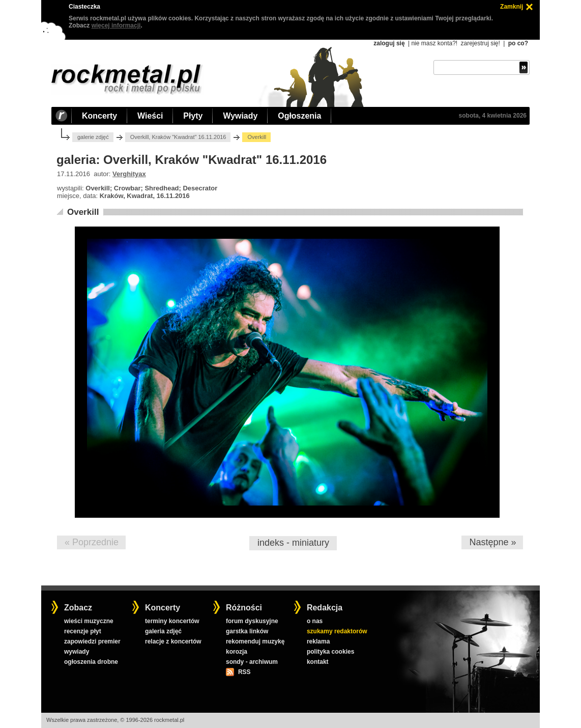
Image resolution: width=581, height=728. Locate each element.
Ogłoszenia (299, 116)
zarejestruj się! (480, 43)
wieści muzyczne (89, 621)
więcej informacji (116, 25)
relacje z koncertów (173, 641)
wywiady (77, 652)
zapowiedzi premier (92, 641)
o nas (315, 621)
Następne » (492, 542)
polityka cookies (330, 652)
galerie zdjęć (93, 137)
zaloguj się (389, 43)
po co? (518, 43)
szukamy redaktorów (337, 631)
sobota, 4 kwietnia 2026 (493, 116)
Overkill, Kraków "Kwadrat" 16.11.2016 (178, 137)
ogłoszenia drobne (91, 662)
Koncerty (99, 116)
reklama (318, 641)
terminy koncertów (172, 621)
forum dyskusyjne (252, 621)
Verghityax (129, 174)
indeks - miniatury (293, 543)
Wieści (150, 116)
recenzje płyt (83, 631)
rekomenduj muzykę (255, 641)
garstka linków (247, 631)
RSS (244, 672)
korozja (237, 652)
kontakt (318, 662)
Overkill (83, 212)
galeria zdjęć (163, 631)
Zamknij (512, 7)
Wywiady (240, 116)
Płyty (193, 116)
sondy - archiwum (252, 662)
